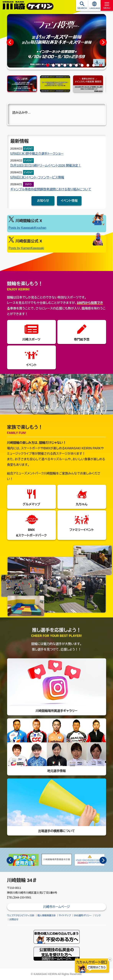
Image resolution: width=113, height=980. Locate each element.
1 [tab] (48, 65)
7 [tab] (83, 65)
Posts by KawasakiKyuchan (28, 228)
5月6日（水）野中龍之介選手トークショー (37, 154)
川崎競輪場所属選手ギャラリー (57, 685)
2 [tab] (54, 65)
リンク (98, 916)
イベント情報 (69, 201)
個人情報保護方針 (47, 916)
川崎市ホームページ (56, 907)
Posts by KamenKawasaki (26, 248)
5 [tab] (71, 65)
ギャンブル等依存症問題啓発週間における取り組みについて (51, 189)
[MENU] (107, 5)
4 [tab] (65, 65)
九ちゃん (82, 504)
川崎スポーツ (31, 339)
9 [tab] (94, 65)
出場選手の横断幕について (57, 806)
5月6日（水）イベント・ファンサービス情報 (37, 177)
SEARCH (82, 8)
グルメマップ (31, 504)
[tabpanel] (57, 41)
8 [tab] (88, 65)
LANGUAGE (95, 8)
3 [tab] (60, 65)
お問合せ (14, 920)
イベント (31, 365)
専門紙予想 (82, 339)
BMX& (31, 533)
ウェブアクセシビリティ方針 (21, 916)
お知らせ (43, 201)
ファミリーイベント (82, 530)
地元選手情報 (57, 745)
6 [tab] (77, 65)
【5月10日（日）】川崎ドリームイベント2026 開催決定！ (46, 166)
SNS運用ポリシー (83, 916)
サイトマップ (65, 916)
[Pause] (101, 65)
